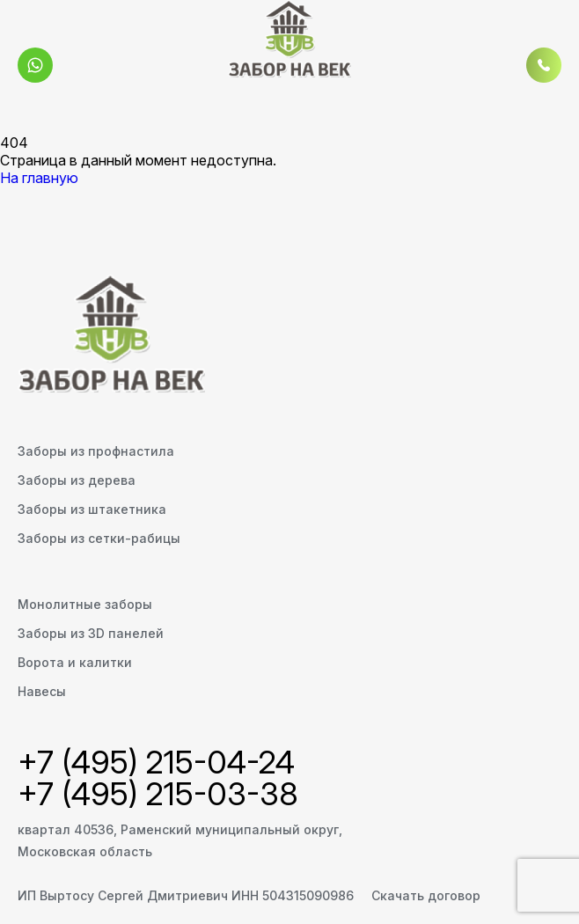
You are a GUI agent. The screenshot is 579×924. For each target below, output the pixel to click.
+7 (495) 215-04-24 (156, 762)
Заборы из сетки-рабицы (99, 538)
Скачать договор (426, 895)
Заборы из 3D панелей (91, 633)
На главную (39, 178)
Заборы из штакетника (92, 509)
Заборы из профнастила (96, 451)
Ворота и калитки (75, 662)
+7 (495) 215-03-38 (158, 794)
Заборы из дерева (77, 480)
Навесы (42, 691)
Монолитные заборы (85, 604)
